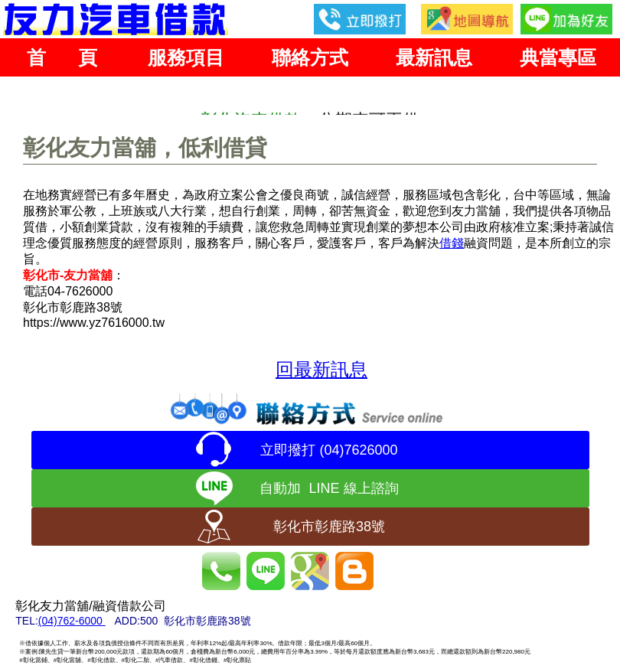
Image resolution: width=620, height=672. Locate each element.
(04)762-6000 (72, 621)
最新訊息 (434, 57)
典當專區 (558, 57)
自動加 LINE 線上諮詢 (329, 488)
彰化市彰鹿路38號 (329, 527)
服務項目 (186, 57)
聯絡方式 (310, 57)
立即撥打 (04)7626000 (329, 450)
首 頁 (62, 57)
